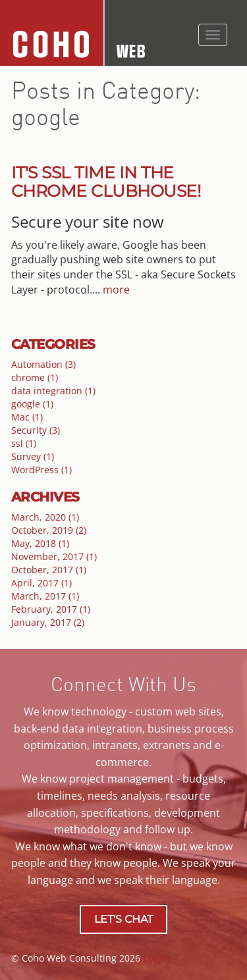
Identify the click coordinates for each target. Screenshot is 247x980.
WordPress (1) (41, 470)
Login (156, 958)
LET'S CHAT (123, 919)
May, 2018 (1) (40, 543)
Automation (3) (43, 364)
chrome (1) (35, 377)
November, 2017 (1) (54, 556)
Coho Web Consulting (14, 16)
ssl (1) (24, 443)
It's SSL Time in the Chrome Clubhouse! (106, 182)
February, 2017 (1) (51, 609)
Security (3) (36, 430)
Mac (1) (27, 417)
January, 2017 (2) (48, 622)
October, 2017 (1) (49, 570)
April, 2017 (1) (41, 583)
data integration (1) (53, 391)
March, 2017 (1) (45, 596)
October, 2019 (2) (49, 530)
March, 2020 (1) (45, 517)
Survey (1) (33, 456)
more (116, 290)
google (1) (32, 404)
